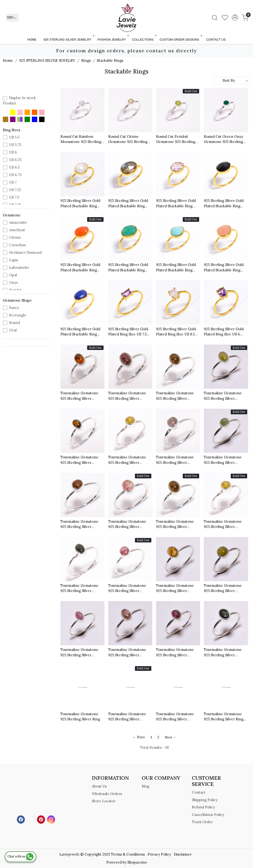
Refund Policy (203, 807)
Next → (170, 737)
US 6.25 (15, 160)
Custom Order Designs (180, 40)
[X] (32, 819)
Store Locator (104, 801)
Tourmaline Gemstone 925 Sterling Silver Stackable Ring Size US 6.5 (175, 396)
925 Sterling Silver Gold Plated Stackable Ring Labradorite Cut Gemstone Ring (128, 204)
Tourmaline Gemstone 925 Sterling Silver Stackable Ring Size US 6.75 (175, 460)
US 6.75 (15, 175)
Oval (13, 330)
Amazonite (18, 223)
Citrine (15, 238)
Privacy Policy (159, 854)
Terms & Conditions (128, 854)
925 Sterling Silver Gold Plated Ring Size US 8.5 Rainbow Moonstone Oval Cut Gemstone (178, 332)
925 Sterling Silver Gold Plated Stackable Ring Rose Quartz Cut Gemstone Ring (224, 268)
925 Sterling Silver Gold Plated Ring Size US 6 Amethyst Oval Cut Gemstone (224, 332)
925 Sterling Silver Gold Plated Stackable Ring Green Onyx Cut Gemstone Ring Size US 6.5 (128, 268)
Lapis (14, 260)
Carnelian (17, 245)
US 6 (13, 152)
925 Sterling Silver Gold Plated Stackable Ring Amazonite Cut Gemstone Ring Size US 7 (178, 268)
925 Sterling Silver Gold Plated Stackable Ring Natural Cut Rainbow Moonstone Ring (80, 204)
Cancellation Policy (208, 815)
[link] (215, 18)
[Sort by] (232, 81)
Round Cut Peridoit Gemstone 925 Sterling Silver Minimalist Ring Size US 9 (176, 139)
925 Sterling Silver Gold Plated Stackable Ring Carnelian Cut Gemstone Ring (82, 268)
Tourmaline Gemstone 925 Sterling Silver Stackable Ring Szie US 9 (177, 717)
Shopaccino (137, 862)
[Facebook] (21, 819)
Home (32, 40)
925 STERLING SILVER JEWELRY (69, 40)
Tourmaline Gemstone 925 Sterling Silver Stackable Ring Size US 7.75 (127, 588)
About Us (99, 786)
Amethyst (17, 230)
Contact (199, 792)
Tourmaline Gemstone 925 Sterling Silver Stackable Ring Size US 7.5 (82, 524)
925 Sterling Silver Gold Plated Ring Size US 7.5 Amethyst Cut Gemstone (129, 332)
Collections (144, 40)
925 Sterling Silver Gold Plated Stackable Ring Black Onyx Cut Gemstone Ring (224, 204)
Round (15, 323)
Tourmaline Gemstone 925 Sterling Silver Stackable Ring (127, 396)
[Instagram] (52, 819)
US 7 (13, 182)
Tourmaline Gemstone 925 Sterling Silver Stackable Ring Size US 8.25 (127, 717)
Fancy (14, 308)
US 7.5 (14, 197)
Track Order (202, 822)
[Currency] (12, 18)
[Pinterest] (42, 819)
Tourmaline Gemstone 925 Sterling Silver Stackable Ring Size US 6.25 (80, 396)
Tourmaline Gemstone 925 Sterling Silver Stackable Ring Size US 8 (129, 460)
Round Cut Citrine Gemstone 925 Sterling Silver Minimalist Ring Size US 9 (128, 139)
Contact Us (216, 40)
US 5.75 (15, 145)
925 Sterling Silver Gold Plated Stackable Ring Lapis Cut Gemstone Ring (82, 332)
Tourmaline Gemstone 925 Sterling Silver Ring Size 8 (224, 717)
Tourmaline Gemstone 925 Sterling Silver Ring (80, 717)
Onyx (14, 283)
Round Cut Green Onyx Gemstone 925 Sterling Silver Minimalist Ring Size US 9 (223, 139)
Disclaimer (183, 854)
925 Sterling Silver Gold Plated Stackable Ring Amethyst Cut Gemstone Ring (177, 204)
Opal (13, 275)
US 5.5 (14, 137)
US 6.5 (14, 167)
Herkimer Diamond (25, 253)
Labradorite (19, 268)
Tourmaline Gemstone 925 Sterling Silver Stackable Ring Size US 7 (224, 396)
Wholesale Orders (107, 794)
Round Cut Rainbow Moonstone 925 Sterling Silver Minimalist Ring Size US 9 (81, 139)
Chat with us (20, 856)
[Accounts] (235, 18)
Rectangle (18, 315)
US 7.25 (15, 190)
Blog (145, 786)
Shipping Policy (205, 800)
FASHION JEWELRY (113, 40)
